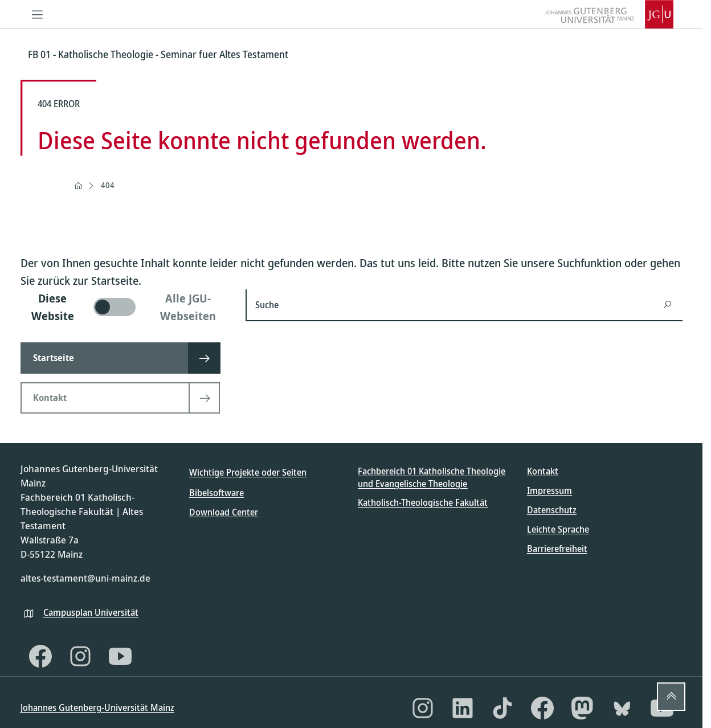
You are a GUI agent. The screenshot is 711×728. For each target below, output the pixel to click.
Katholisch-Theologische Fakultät (423, 502)
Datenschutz (552, 510)
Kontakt (543, 471)
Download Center (224, 512)
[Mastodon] (582, 708)
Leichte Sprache (558, 529)
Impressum (549, 490)
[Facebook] (40, 656)
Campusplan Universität (91, 612)
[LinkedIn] (463, 708)
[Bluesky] (622, 708)
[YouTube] (120, 656)
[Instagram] (80, 656)
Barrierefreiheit (557, 549)
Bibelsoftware (216, 493)
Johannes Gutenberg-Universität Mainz (97, 707)
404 (108, 185)
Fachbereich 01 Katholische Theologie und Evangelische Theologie (432, 477)
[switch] (126, 307)
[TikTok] (502, 708)
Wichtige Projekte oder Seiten (248, 472)
